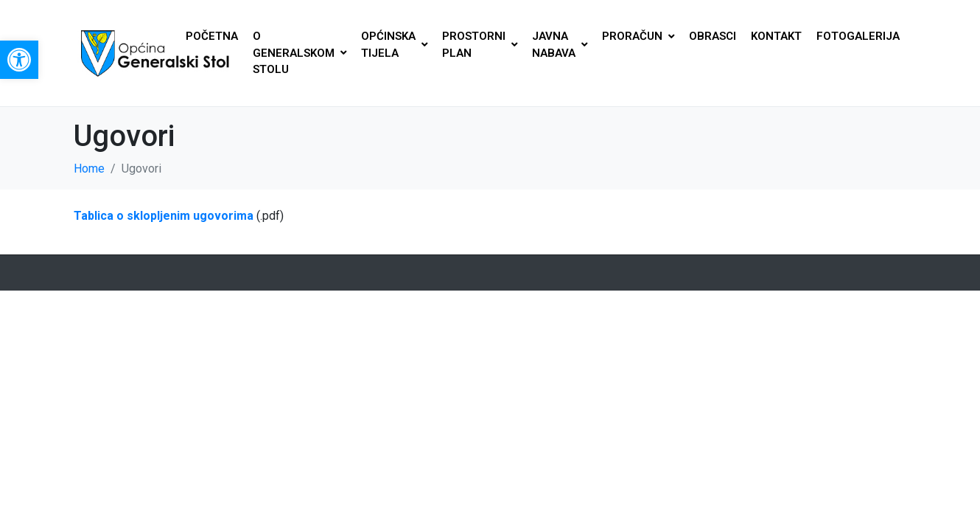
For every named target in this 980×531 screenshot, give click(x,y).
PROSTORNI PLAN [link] (480, 45)
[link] (19, 60)
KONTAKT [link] (776, 36)
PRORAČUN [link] (638, 36)
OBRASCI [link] (713, 36)
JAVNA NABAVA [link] (560, 45)
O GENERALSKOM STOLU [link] (300, 53)
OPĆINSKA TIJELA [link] (394, 45)
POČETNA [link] (212, 36)
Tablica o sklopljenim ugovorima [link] (164, 216)
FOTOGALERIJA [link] (858, 36)
